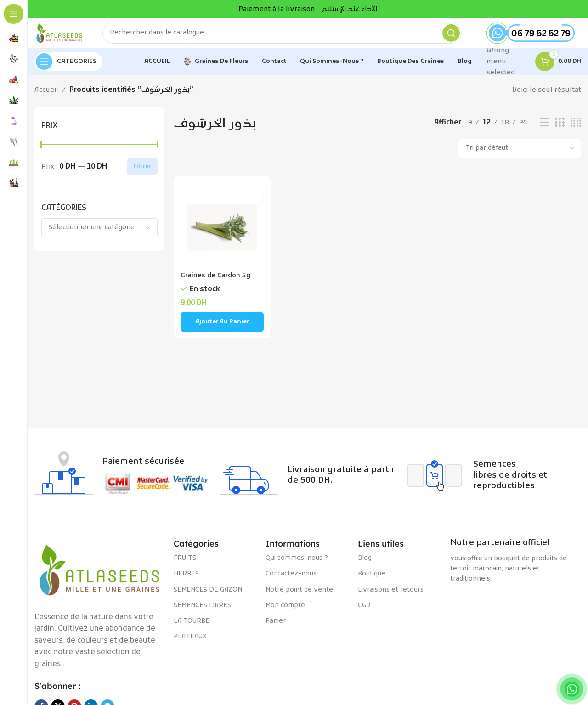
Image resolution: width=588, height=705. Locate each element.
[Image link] (99, 577)
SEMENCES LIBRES (202, 613)
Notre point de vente (299, 597)
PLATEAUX (190, 644)
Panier (276, 629)
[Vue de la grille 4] (576, 130)
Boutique (372, 581)
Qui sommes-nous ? (297, 566)
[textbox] (99, 235)
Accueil (46, 97)
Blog (365, 566)
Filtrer (142, 174)
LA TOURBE (192, 629)
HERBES (186, 581)
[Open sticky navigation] (68, 69)
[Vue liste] (544, 130)
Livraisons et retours (391, 597)
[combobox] (99, 235)
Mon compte (285, 613)
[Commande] (520, 156)
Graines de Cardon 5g (216, 281)
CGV (364, 613)
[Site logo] (67, 37)
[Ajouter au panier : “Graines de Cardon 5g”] (221, 327)
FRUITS (185, 566)
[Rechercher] (289, 37)
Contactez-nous (291, 581)
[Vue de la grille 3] (560, 130)
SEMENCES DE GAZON (208, 597)
